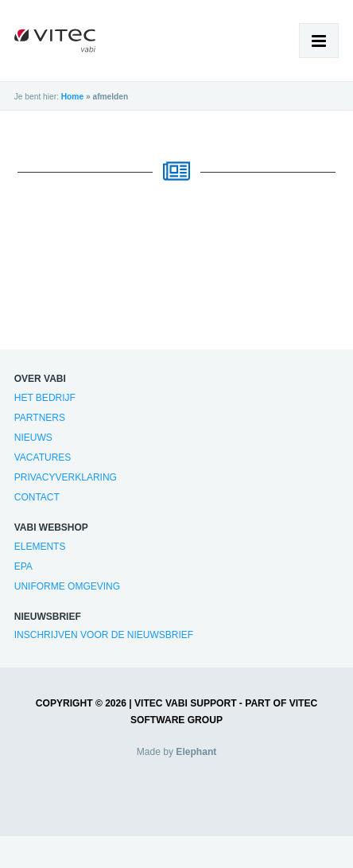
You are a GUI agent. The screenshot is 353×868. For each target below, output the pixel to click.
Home (72, 97)
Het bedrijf (45, 398)
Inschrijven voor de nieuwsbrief (104, 635)
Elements (40, 547)
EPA (23, 566)
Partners (40, 418)
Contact (37, 497)
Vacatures (43, 457)
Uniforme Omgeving (67, 586)
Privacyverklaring (66, 477)
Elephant (196, 752)
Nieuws (33, 438)
